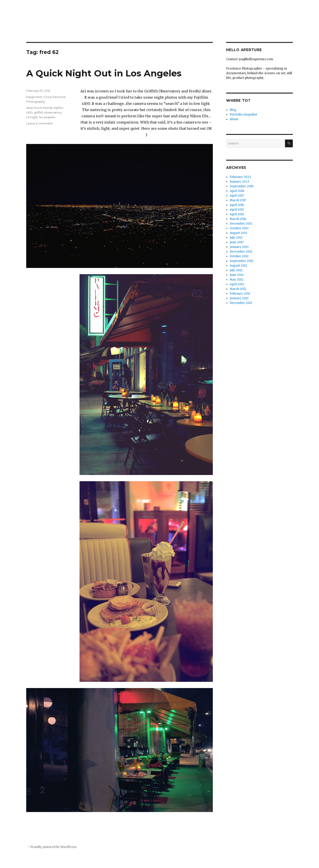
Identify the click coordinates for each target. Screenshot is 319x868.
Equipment (34, 97)
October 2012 (239, 256)
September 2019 (241, 186)
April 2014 (237, 214)
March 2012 (238, 289)
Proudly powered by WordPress (53, 847)
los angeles (47, 117)
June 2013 (237, 242)
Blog (233, 110)
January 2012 (239, 298)
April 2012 (237, 284)
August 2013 (238, 233)
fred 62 (48, 108)
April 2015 (237, 210)
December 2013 (241, 224)
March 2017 (238, 200)
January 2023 (239, 182)
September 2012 (242, 261)
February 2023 (240, 177)
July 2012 (236, 270)
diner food (34, 108)
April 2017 (237, 196)
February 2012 (240, 294)
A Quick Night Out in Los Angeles (104, 73)
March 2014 (238, 219)
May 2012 (237, 280)
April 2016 (237, 205)
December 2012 (241, 252)
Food (47, 97)
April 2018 (237, 191)
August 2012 (238, 266)
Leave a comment (39, 123)
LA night (32, 117)
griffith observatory (48, 112)
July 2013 (236, 238)
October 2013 (239, 228)
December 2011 (241, 303)
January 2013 (239, 247)
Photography (36, 102)
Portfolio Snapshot (243, 115)
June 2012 (237, 275)
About (234, 119)
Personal (59, 97)
